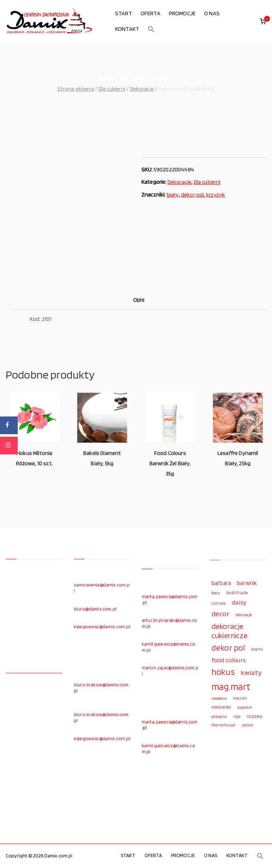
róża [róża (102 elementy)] (237, 716)
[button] (151, 29)
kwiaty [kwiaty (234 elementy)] (251, 672)
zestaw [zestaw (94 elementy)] (247, 725)
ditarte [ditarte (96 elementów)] (257, 649)
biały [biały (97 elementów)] (216, 593)
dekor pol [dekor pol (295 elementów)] (228, 648)
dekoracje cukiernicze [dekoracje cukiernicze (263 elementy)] (229, 631)
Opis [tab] (139, 300)
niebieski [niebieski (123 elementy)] (221, 707)
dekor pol (192, 195)
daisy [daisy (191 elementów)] (239, 602)
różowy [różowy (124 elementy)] (254, 716)
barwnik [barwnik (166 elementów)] (247, 583)
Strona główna (76, 89)
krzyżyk (216, 195)
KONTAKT (127, 29)
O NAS (212, 13)
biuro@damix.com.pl (95, 609)
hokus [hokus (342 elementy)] (223, 672)
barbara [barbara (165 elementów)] (221, 583)
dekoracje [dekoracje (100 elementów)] (244, 615)
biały (173, 195)
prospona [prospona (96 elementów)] (219, 716)
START (124, 13)
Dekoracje (142, 89)
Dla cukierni (112, 89)
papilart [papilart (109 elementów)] (245, 707)
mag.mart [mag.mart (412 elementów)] (231, 686)
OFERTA (151, 13)
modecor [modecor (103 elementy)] (219, 698)
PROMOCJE (182, 13)
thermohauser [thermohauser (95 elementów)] (223, 725)
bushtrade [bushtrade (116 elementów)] (237, 592)
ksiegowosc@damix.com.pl (102, 626)
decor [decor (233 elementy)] (220, 614)
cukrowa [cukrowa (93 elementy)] (219, 603)
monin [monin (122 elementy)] (240, 698)
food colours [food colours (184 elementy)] (229, 660)
